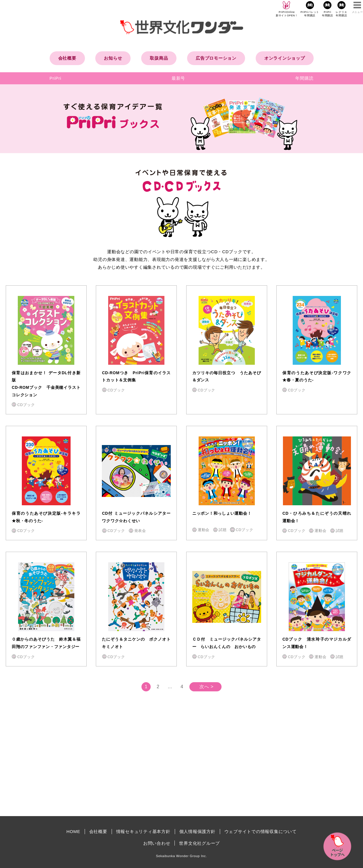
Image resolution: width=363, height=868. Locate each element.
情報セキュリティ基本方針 (143, 831)
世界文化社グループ (199, 843)
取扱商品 (159, 58)
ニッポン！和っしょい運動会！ (222, 513)
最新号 (178, 78)
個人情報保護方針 (197, 831)
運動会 (204, 530)
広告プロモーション (216, 58)
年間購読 (304, 78)
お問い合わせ (157, 843)
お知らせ (113, 58)
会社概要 (67, 58)
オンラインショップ (285, 58)
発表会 (140, 531)
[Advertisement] (133, 763)
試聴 (223, 530)
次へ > (206, 687)
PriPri (56, 78)
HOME (73, 831)
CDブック (26, 405)
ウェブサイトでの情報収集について (261, 831)
